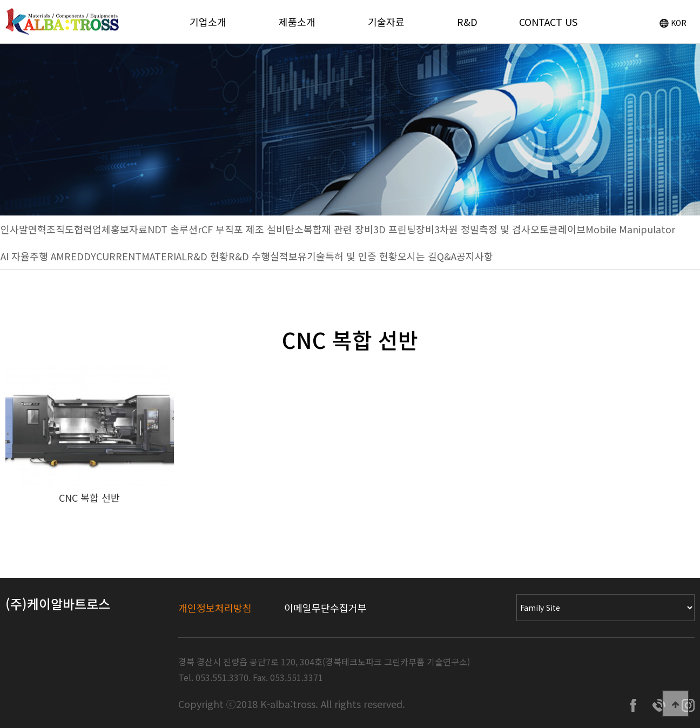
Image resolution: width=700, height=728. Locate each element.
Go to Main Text (0, 0)
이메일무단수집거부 (325, 608)
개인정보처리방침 (215, 608)
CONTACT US (548, 22)
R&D (467, 22)
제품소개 (297, 22)
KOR (673, 23)
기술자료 (386, 22)
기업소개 (208, 22)
